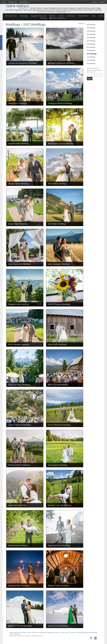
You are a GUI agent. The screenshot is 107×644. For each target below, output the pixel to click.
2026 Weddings (91, 25)
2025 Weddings (91, 28)
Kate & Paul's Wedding (57, 184)
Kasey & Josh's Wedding (18, 545)
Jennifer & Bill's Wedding (19, 143)
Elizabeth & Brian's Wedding (62, 143)
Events (61, 16)
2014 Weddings (91, 63)
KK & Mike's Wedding (57, 224)
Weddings (24, 16)
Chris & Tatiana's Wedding (19, 385)
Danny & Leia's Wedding (58, 626)
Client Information (15, 634)
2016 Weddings (91, 57)
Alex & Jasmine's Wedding (59, 264)
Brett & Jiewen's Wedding (19, 344)
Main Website (84, 16)
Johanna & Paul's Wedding (59, 545)
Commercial (71, 16)
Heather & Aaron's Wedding (60, 505)
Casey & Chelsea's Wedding (19, 425)
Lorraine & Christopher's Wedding (22, 63)
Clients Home (11, 16)
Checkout (102, 2)
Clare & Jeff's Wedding (57, 344)
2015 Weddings (91, 60)
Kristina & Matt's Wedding (19, 465)
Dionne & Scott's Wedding (21, 626)
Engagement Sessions (38, 16)
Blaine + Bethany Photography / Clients (20, 632)
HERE (38, 12)
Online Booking (93, 632)
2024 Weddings (91, 31)
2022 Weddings (91, 38)
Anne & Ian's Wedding (17, 505)
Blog (94, 16)
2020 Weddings (91, 44)
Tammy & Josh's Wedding (19, 304)
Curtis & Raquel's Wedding (59, 304)
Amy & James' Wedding (57, 465)
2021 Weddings (91, 41)
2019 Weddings (91, 47)
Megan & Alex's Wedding (18, 184)
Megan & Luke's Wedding (58, 586)
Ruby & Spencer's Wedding (19, 264)
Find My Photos (24, 2)
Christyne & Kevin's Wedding (60, 103)
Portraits (53, 16)
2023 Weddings (91, 34)
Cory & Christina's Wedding (59, 425)
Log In (4, 2)
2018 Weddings (91, 50)
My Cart (95, 2)
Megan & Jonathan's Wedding (62, 63)
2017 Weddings (92, 54)
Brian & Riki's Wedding (18, 224)
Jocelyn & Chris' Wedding (19, 586)
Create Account (12, 2)
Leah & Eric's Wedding (17, 103)
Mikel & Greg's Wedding (58, 385)
